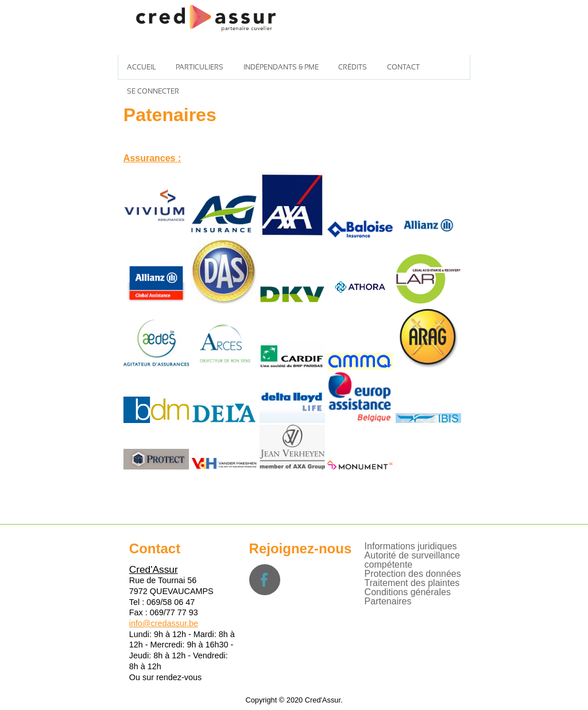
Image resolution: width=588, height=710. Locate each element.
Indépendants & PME (281, 67)
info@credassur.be (164, 623)
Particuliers (200, 67)
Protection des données (413, 574)
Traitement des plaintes (412, 583)
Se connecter (153, 91)
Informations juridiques (411, 546)
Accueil (142, 67)
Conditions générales (408, 592)
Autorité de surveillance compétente (412, 560)
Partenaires (388, 601)
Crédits (353, 67)
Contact (403, 67)
